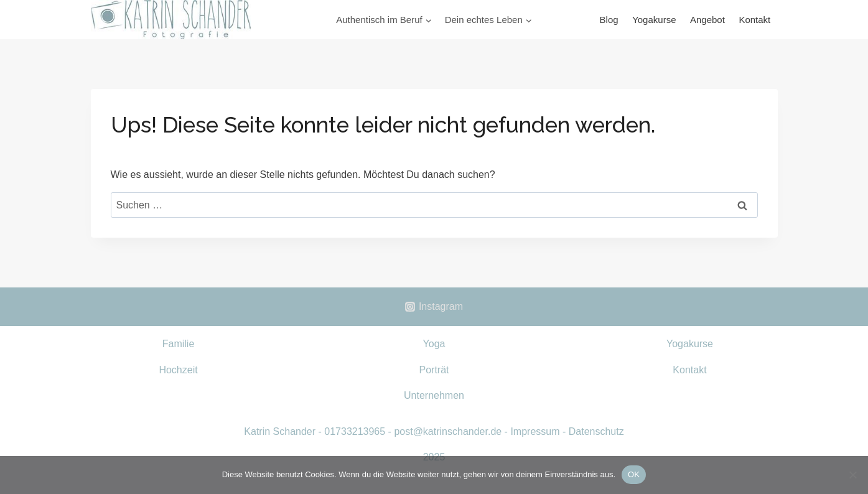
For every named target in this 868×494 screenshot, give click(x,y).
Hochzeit (178, 370)
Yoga (434, 344)
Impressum (535, 431)
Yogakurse (654, 20)
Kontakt (754, 20)
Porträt (434, 370)
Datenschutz (596, 431)
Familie (179, 344)
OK (634, 474)
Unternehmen (434, 395)
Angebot (707, 20)
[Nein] (852, 475)
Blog (609, 20)
